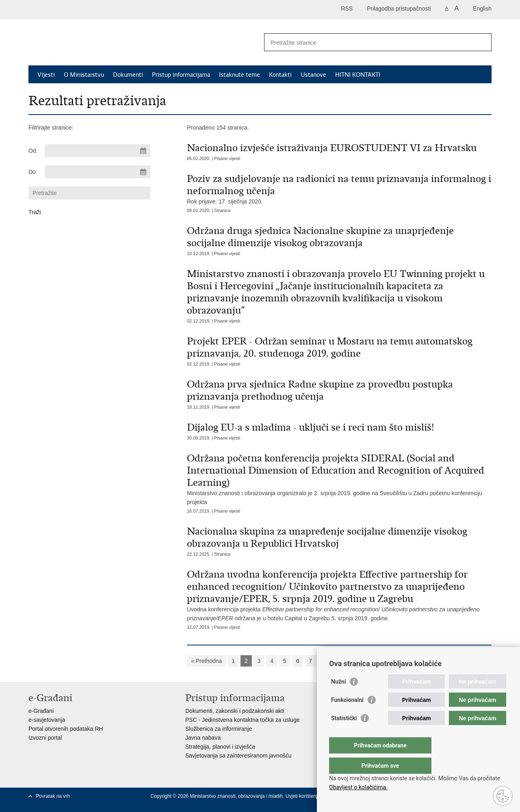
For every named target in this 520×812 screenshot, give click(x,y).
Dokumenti (128, 75)
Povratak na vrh (53, 796)
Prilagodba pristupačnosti (399, 9)
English (482, 9)
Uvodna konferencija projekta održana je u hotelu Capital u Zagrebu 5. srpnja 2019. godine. (339, 595)
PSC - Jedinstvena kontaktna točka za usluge (243, 720)
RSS (347, 9)
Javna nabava (203, 738)
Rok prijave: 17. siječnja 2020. (339, 189)
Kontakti (280, 75)
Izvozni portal (45, 738)
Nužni (338, 698)
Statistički (344, 734)
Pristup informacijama (181, 75)
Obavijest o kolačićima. (358, 787)
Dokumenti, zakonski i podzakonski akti (235, 711)
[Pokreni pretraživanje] (482, 42)
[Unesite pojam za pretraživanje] (369, 42)
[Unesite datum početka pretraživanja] (97, 151)
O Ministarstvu (84, 75)
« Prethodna (206, 661)
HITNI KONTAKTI (358, 75)
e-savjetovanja (47, 720)
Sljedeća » (377, 661)
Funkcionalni (347, 716)
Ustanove (313, 75)
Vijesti (46, 75)
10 (351, 661)
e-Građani (41, 711)
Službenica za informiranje (219, 729)
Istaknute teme (239, 75)
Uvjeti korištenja (303, 796)
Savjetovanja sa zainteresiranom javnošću (238, 756)
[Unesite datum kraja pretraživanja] (97, 172)
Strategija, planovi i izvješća (220, 747)
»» (403, 661)
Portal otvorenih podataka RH (66, 729)
